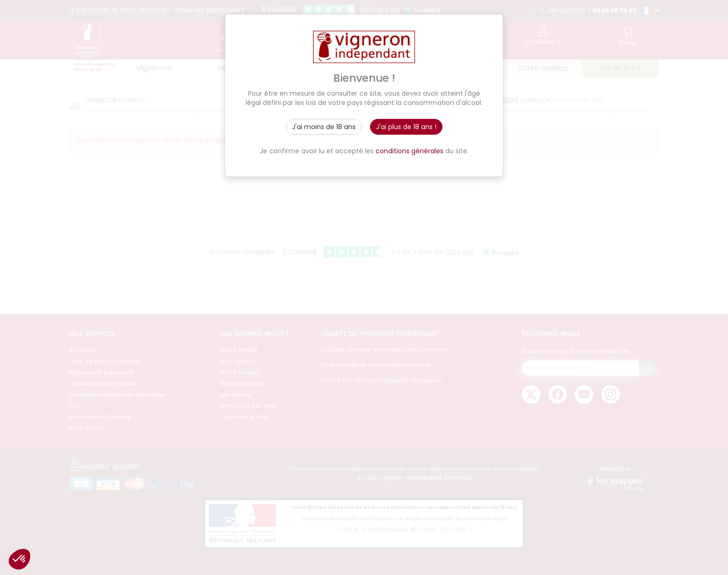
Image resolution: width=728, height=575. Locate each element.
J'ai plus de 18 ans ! (406, 127)
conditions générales (409, 151)
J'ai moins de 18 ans (324, 127)
